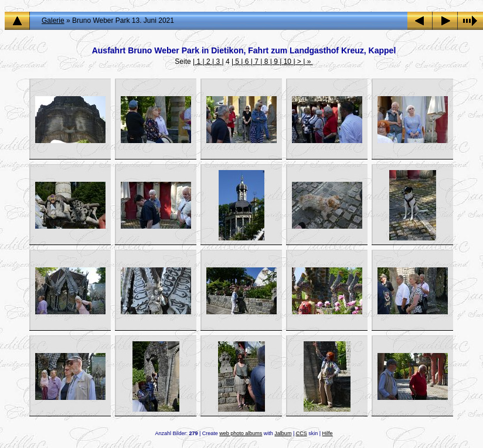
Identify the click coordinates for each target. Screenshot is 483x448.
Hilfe (328, 433)
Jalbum (283, 433)
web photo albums (241, 433)
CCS (302, 433)
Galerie (53, 21)
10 (287, 62)
